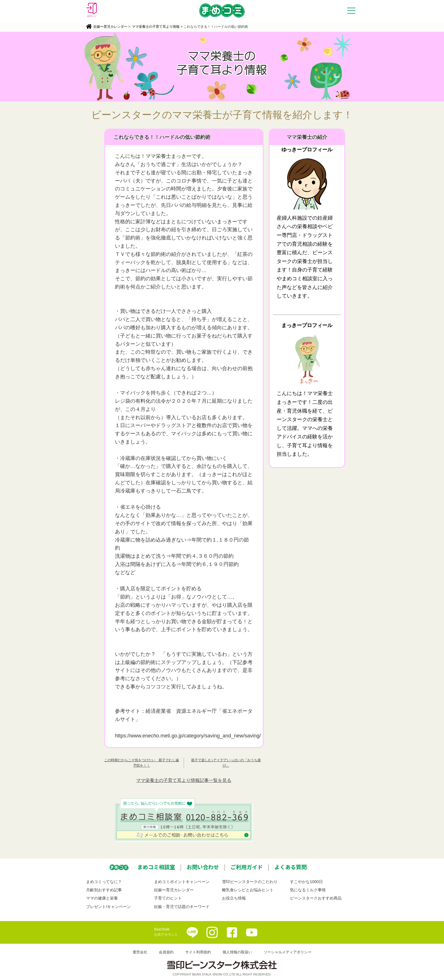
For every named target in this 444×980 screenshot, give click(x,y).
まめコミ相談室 (156, 867)
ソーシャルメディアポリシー (288, 952)
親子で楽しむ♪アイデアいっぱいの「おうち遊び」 (226, 763)
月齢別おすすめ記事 (104, 890)
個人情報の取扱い (237, 952)
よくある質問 (291, 867)
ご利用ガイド (247, 867)
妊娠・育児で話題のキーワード (182, 907)
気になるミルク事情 (308, 890)
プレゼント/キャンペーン (108, 907)
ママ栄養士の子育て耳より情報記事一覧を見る (184, 780)
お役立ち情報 (234, 898)
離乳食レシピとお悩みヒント (248, 890)
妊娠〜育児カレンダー (110, 27)
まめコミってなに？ (104, 882)
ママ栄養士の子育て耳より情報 (156, 27)
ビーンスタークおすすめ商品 (316, 898)
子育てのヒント (168, 898)
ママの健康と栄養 (102, 898)
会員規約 (166, 952)
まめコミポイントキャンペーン (182, 882)
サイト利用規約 (198, 952)
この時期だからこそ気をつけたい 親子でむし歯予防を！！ (142, 763)
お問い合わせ (203, 867)
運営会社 (140, 952)
